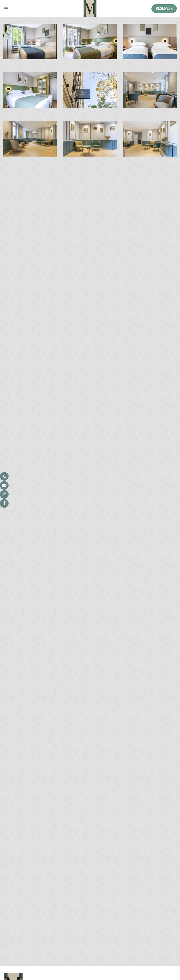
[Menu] (6, 8)
